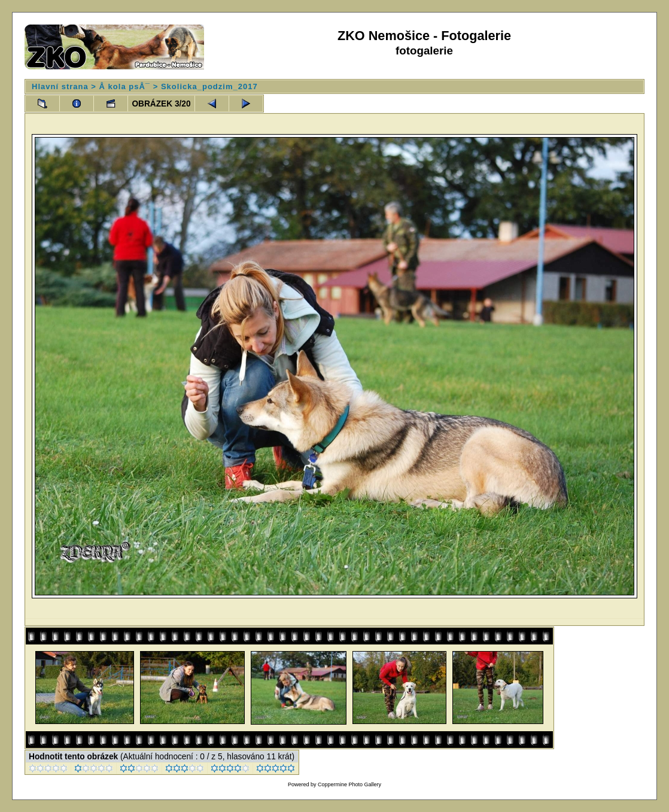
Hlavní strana (60, 86)
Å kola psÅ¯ (125, 86)
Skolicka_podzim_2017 (209, 86)
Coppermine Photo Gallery (349, 784)
